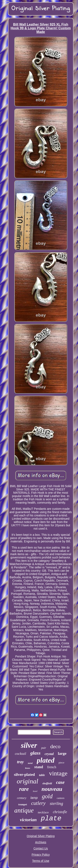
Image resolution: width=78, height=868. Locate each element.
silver (29, 745)
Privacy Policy (41, 855)
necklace (43, 812)
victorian (28, 820)
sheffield (47, 783)
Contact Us (41, 848)
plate (51, 819)
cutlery (38, 803)
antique (24, 810)
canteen (61, 798)
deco (55, 746)
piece (61, 763)
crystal (49, 754)
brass (28, 768)
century (22, 798)
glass (35, 753)
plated (46, 760)
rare (24, 789)
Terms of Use (41, 861)
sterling (56, 803)
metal (30, 763)
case (60, 782)
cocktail (21, 754)
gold (47, 796)
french (52, 767)
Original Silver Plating (41, 836)
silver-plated (24, 774)
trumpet (23, 804)
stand (39, 767)
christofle (60, 812)
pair (44, 748)
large (62, 753)
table (42, 775)
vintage (58, 773)
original (28, 781)
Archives (41, 842)
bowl (35, 791)
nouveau (52, 789)
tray (20, 762)
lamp (34, 798)
